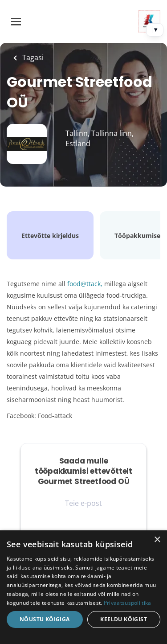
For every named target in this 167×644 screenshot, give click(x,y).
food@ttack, (85, 284)
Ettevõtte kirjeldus (50, 236)
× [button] (157, 540)
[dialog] (83, 587)
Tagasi (32, 57)
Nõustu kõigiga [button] (45, 619)
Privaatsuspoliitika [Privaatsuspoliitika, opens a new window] (128, 603)
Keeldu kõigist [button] (124, 619)
